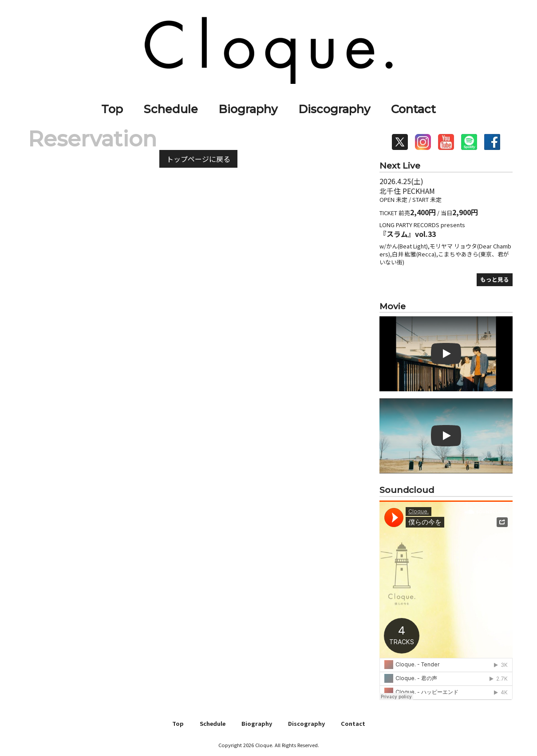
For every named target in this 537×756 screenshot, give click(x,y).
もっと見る (495, 279)
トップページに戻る (198, 159)
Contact (413, 109)
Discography (334, 109)
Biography (248, 109)
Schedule (171, 109)
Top (112, 109)
